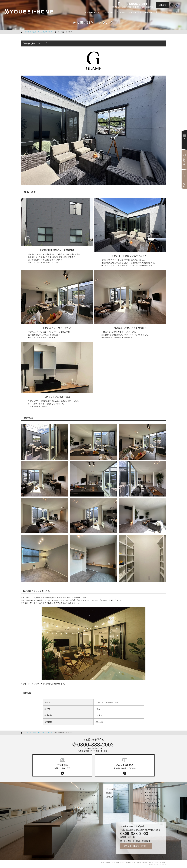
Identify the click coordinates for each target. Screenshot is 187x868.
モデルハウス (84, 817)
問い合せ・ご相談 (153, 796)
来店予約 (184, 160)
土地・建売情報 (85, 814)
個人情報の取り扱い (154, 802)
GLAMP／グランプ (45, 32)
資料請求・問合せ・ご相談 (135, 846)
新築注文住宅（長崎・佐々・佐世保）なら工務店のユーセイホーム (129, 862)
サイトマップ (151, 809)
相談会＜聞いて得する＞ (88, 810)
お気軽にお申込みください (125, 766)
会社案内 (150, 789)
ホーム (82, 789)
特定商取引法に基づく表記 (156, 806)
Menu (184, 140)
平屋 (81, 800)
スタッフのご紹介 (153, 792)
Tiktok (177, 5)
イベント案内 (184, 179)
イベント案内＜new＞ (87, 792)
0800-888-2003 (94, 745)
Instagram (172, 5)
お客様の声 (109, 797)
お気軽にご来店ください (62, 766)
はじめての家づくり (87, 807)
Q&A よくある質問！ (154, 799)
